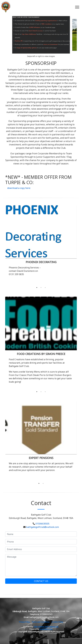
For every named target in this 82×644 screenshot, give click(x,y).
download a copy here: (19, 188)
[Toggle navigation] (77, 7)
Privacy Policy (24, 622)
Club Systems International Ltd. (46, 627)
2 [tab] (41, 288)
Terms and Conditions (41, 622)
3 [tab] (45, 288)
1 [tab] (37, 288)
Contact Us (41, 581)
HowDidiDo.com (46, 629)
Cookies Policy (57, 622)
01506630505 (42, 524)
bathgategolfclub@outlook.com (42, 527)
